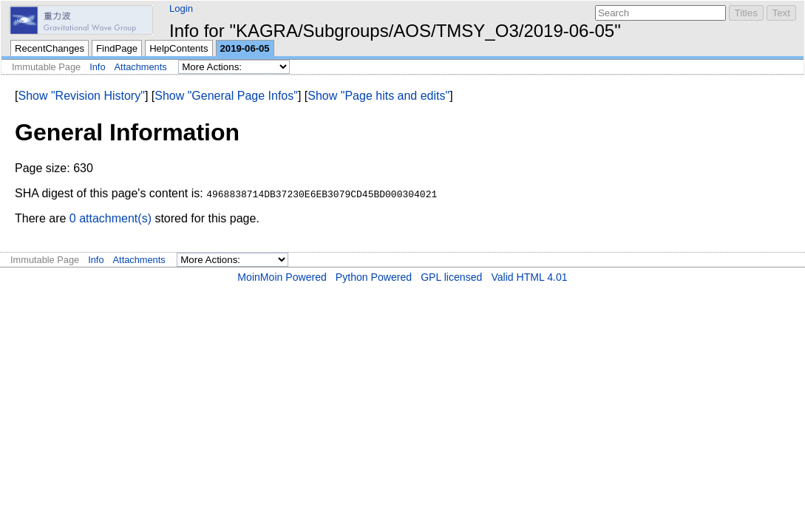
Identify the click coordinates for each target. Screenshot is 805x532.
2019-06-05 (245, 48)
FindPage (117, 48)
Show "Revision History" (81, 96)
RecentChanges (50, 48)
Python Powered (374, 277)
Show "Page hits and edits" (378, 96)
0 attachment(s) (111, 218)
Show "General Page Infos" (226, 96)
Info (97, 67)
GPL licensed (451, 277)
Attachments (141, 67)
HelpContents (179, 48)
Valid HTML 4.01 (529, 277)
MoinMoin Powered (282, 277)
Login (181, 8)
